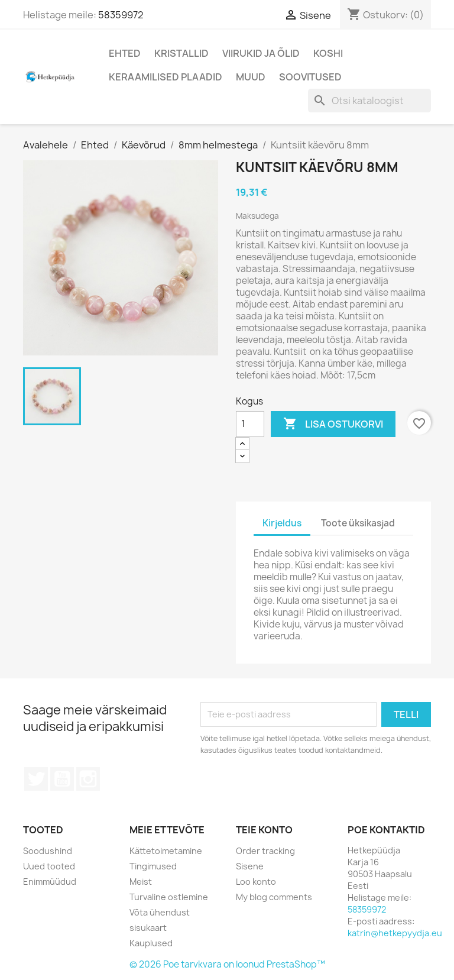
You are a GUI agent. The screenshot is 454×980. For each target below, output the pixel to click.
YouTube (62, 779)
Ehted (125, 53)
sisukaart (148, 928)
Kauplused (151, 943)
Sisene (250, 866)
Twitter (36, 779)
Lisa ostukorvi (333, 424)
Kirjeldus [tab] (282, 523)
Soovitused (310, 77)
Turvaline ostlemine (169, 897)
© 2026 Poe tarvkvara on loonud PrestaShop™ (227, 964)
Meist (141, 882)
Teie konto (264, 830)
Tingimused (153, 866)
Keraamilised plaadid (166, 77)
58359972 (121, 15)
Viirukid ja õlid (261, 53)
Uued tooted (49, 866)
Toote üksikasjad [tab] (358, 523)
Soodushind (48, 851)
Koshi (328, 53)
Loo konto (256, 882)
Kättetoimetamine (166, 851)
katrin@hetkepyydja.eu (395, 933)
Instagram (88, 779)
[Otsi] (369, 101)
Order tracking (265, 851)
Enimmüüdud (50, 882)
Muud (251, 77)
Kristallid (181, 53)
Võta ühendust (160, 912)
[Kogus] (250, 424)
